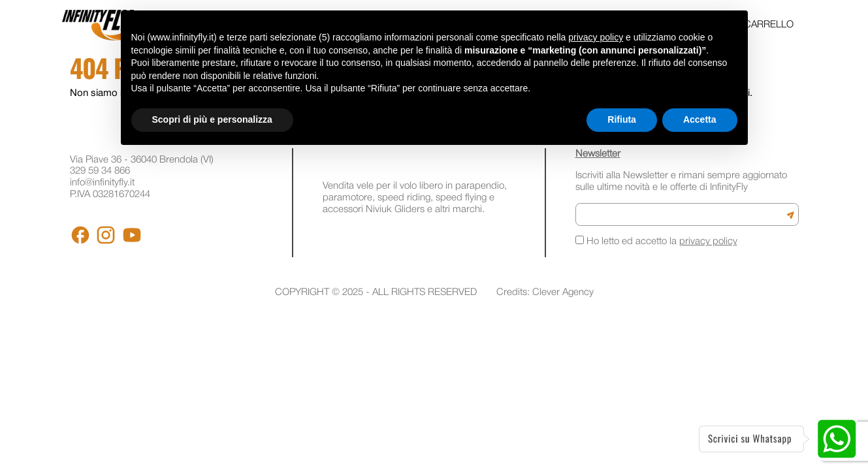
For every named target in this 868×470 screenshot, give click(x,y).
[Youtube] (132, 235)
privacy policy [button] (596, 37)
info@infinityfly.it (102, 183)
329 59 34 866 (100, 171)
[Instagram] (106, 235)
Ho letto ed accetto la (656, 241)
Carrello (769, 25)
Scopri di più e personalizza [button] (212, 119)
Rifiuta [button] (622, 119)
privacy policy (708, 242)
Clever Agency (563, 292)
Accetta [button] (700, 119)
